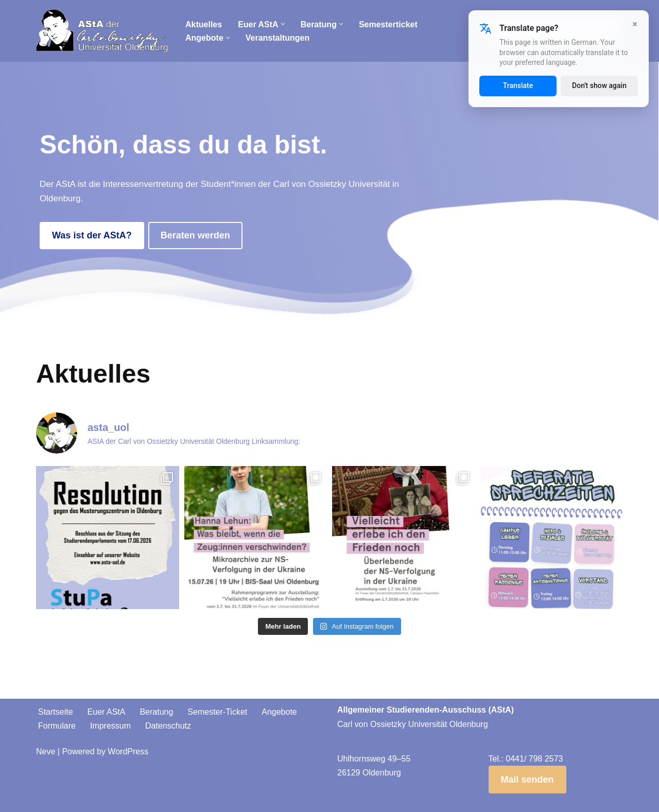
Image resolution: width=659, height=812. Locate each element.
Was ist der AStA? (92, 235)
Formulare (57, 726)
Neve (46, 751)
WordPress (128, 751)
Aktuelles (204, 24)
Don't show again (599, 85)
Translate (518, 85)
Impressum (110, 726)
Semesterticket (388, 24)
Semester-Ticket (217, 712)
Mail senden (527, 780)
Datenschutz (168, 726)
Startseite (56, 712)
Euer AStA (107, 712)
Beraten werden (195, 235)
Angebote (279, 712)
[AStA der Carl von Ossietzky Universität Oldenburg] (102, 31)
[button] (283, 24)
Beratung (156, 712)
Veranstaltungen (278, 38)
